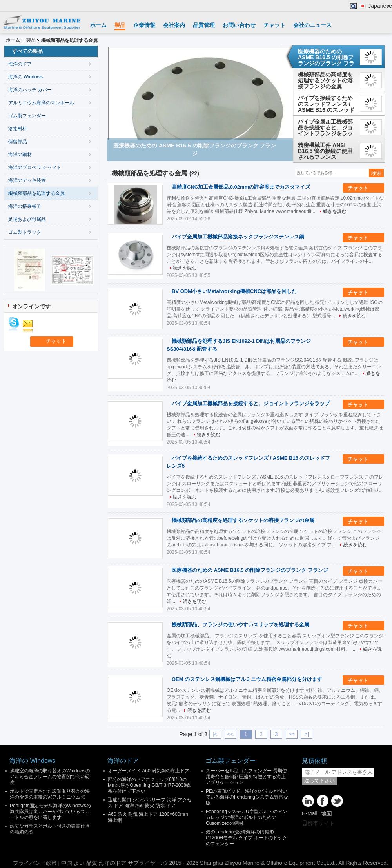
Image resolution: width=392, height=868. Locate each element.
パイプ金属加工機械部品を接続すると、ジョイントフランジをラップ (325, 127)
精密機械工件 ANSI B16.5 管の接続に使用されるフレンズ (325, 151)
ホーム (98, 25)
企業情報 (144, 25)
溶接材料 (18, 129)
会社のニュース (312, 25)
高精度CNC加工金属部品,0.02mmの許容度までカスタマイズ (241, 187)
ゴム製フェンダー (27, 116)
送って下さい (319, 781)
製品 (120, 25)
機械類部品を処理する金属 (36, 193)
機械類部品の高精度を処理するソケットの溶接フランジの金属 (325, 80)
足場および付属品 (27, 219)
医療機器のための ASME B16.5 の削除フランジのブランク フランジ (326, 57)
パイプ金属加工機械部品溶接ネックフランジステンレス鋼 (238, 237)
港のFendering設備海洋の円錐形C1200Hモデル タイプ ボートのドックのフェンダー (246, 838)
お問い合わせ (239, 25)
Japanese (380, 6)
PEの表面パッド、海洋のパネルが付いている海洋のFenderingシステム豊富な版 (247, 797)
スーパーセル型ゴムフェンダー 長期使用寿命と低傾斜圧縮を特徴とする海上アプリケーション (246, 777)
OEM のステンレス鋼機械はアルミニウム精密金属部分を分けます (247, 679)
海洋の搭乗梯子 (25, 206)
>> (291, 734)
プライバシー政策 (35, 863)
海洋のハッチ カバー (30, 90)
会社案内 (174, 25)
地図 (327, 813)
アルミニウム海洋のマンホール (41, 103)
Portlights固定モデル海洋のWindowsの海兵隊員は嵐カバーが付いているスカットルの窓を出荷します (50, 812)
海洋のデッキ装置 (27, 180)
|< (215, 734)
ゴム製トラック (25, 232)
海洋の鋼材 (20, 155)
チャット (274, 25)
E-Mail (310, 813)
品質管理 (204, 25)
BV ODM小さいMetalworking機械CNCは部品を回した (234, 291)
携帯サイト (318, 823)
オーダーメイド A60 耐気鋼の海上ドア (149, 771)
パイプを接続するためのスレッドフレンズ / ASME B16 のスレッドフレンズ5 (326, 104)
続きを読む (335, 211)
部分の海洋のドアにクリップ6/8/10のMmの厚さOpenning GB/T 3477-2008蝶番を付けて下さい (149, 785)
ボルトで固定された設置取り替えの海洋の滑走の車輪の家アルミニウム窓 (50, 794)
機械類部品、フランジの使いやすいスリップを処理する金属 (240, 625)
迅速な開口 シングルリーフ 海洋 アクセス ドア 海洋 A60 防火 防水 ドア (150, 803)
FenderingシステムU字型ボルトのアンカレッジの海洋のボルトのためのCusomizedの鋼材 (246, 817)
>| (307, 734)
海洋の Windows (25, 77)
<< (230, 734)
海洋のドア (20, 64)
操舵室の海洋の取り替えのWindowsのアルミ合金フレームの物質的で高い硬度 (50, 777)
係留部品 (18, 142)
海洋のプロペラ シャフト (35, 167)
